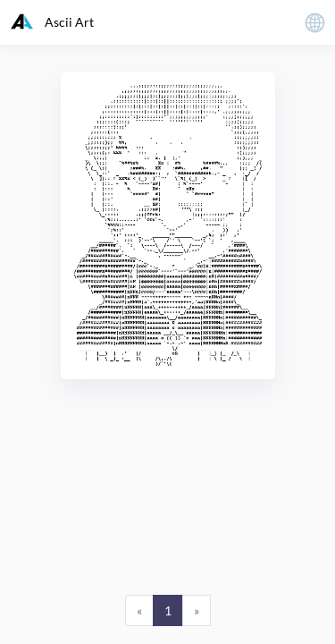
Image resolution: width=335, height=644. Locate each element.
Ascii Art (52, 21)
